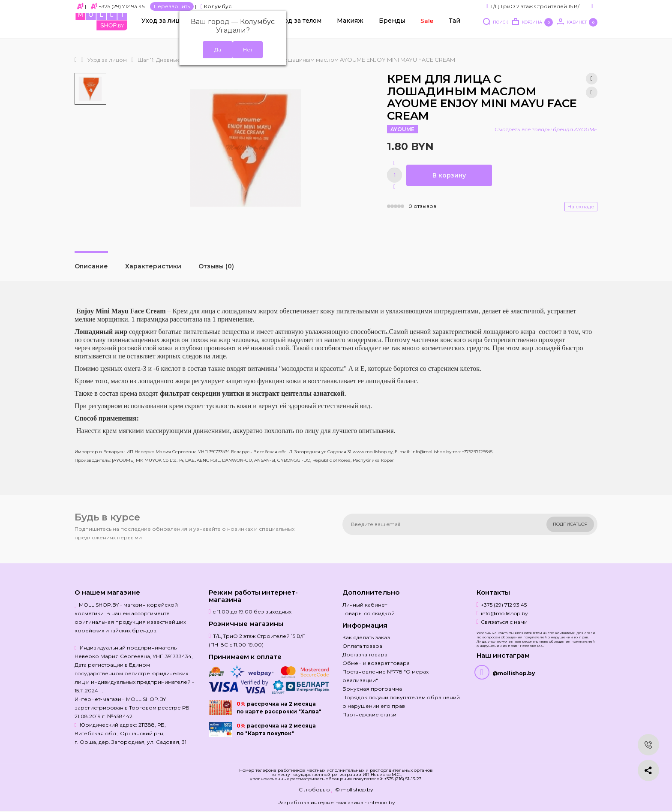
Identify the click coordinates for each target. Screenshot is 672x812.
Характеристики (153, 266)
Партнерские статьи (369, 714)
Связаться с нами (504, 622)
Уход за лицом (165, 30)
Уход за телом (299, 30)
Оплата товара (362, 646)
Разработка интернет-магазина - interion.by (336, 802)
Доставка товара (365, 654)
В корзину (449, 175)
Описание (91, 266)
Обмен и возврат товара (376, 663)
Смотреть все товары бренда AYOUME (546, 129)
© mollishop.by (354, 789)
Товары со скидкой (369, 613)
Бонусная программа (372, 689)
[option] (90, 89)
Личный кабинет (365, 605)
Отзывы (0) (216, 266)
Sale (427, 30)
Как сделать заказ (366, 637)
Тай (454, 30)
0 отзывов (422, 206)
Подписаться (570, 524)
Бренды (392, 30)
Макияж (350, 30)
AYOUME (402, 129)
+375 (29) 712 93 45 (121, 6)
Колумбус (216, 6)
